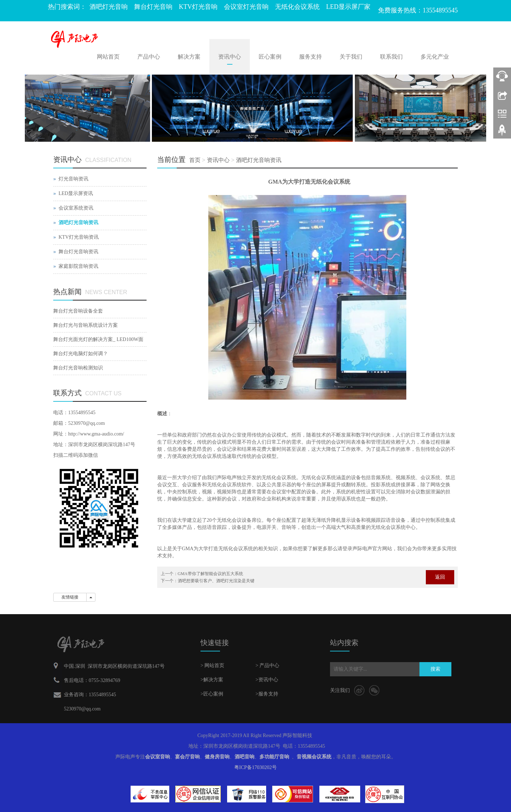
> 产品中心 (267, 665)
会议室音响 (158, 757)
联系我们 (391, 57)
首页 (195, 160)
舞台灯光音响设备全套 (78, 311)
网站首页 (108, 57)
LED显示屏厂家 (348, 7)
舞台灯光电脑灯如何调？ (81, 354)
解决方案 (189, 57)
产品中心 (149, 57)
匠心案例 (270, 57)
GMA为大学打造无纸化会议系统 (218, 549)
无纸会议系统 (207, 456)
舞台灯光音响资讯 (78, 252)
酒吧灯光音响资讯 (259, 160)
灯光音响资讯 (73, 179)
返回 (440, 577)
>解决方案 (212, 680)
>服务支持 (267, 694)
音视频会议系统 (314, 757)
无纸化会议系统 (297, 7)
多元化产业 (435, 57)
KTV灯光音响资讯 (79, 237)
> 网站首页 (212, 665)
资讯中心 (230, 57)
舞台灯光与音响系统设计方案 (86, 325)
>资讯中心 (267, 680)
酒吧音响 (244, 757)
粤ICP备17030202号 (255, 767)
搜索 (435, 669)
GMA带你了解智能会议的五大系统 (210, 574)
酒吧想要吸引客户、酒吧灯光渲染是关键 (216, 581)
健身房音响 (217, 757)
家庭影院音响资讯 (78, 266)
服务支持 (311, 57)
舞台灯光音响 (153, 7)
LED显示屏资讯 (76, 193)
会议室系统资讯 (76, 208)
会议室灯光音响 (246, 7)
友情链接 (70, 597)
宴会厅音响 (187, 757)
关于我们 (351, 57)
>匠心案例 (212, 694)
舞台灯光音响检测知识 (78, 368)
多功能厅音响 (274, 757)
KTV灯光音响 (198, 7)
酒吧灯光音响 (109, 7)
